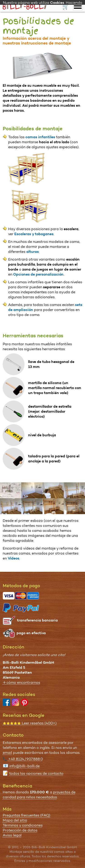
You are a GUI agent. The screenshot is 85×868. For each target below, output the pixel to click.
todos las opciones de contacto (36, 773)
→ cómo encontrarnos (21, 682)
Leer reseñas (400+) (30, 723)
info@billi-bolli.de (24, 766)
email (7, 753)
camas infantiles (40, 137)
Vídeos (13, 558)
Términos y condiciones (23, 825)
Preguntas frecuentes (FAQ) (27, 815)
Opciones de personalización (38, 274)
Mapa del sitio (15, 820)
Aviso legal (12, 835)
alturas (33, 252)
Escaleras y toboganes (34, 234)
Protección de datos (20, 830)
